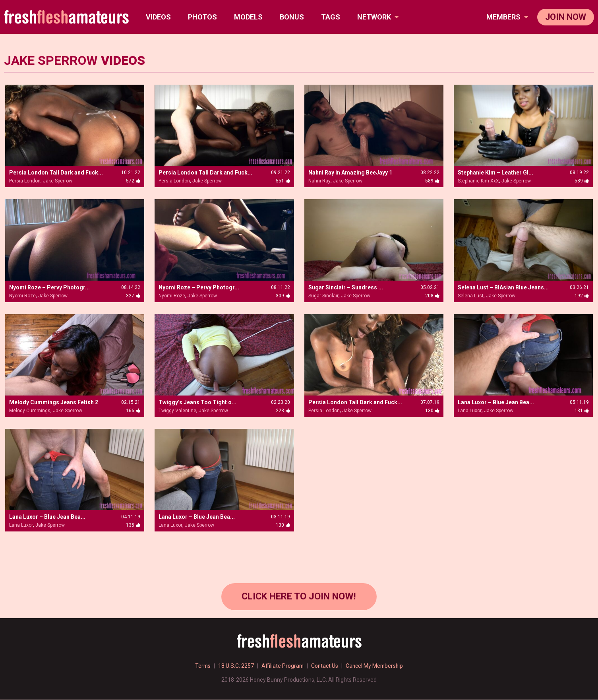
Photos (202, 17)
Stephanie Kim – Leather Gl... (495, 173)
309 (283, 296)
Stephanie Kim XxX (478, 181)
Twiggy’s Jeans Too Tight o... (197, 402)
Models (248, 17)
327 (133, 296)
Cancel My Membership (375, 666)
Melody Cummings (30, 411)
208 (432, 296)
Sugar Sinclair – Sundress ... (346, 287)
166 (133, 411)
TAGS (331, 17)
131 (582, 411)
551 (283, 181)
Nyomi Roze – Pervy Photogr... (49, 287)
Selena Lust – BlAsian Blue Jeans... (503, 287)
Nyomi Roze (22, 296)
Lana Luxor (470, 411)
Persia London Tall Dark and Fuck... (56, 173)
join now (566, 17)
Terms (202, 666)
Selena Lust (471, 296)
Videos (158, 17)
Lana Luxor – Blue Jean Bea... (496, 402)
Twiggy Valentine (177, 411)
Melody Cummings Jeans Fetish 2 (54, 402)
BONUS (292, 17)
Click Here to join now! (299, 597)
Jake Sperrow (58, 181)
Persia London (25, 181)
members (507, 17)
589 (432, 181)
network (378, 17)
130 (432, 411)
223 (283, 411)
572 (133, 181)
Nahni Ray (319, 181)
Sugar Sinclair (323, 296)
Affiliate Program (282, 666)
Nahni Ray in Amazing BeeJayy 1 (350, 173)
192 (582, 296)
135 (133, 525)
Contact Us (325, 666)
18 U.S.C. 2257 (235, 666)
